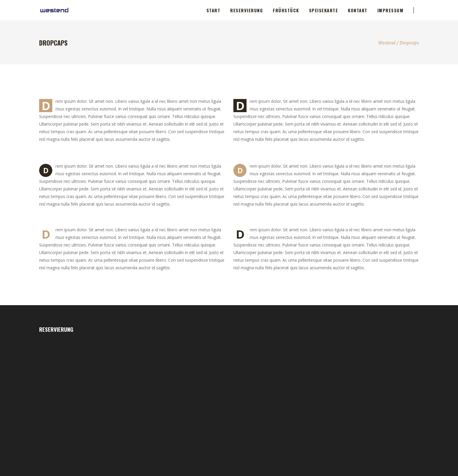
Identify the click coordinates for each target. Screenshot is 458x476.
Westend (387, 43)
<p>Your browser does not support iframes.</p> (79, 403)
